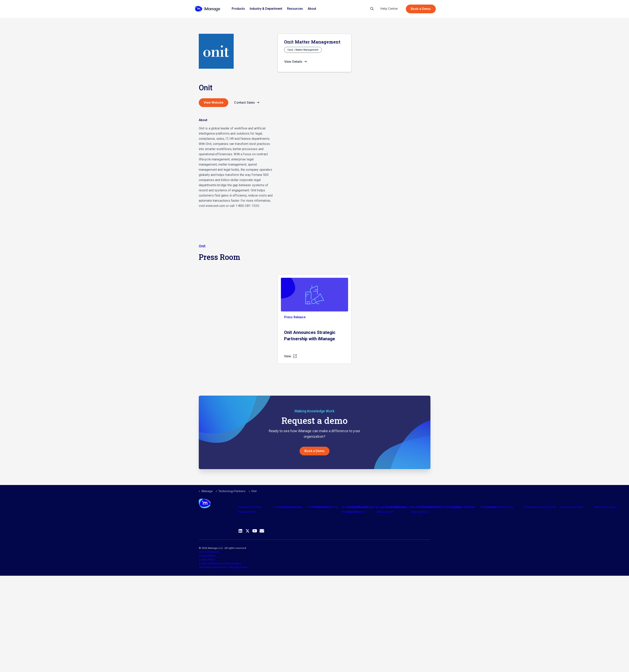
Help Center (389, 9)
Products (238, 9)
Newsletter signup (606, 507)
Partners (322, 507)
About (312, 9)
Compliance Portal (571, 507)
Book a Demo (421, 9)
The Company (405, 507)
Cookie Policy (207, 560)
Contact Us (507, 507)
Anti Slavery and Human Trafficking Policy (223, 567)
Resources (295, 9)
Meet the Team (440, 507)
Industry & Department (266, 9)
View (291, 356)
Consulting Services (290, 507)
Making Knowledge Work (540, 507)
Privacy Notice (207, 556)
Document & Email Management (250, 509)
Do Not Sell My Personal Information (220, 564)
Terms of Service (209, 552)
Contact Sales (248, 103)
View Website (214, 103)
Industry (361, 507)
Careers (470, 507)
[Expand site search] (372, 9)
